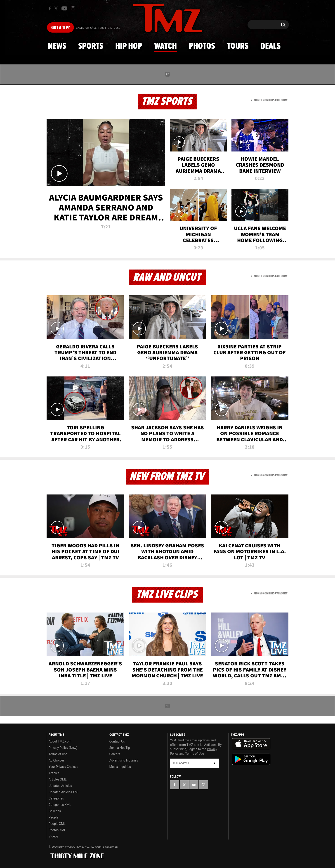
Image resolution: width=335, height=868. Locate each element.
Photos (202, 46)
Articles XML (58, 779)
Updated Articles (60, 786)
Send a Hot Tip (120, 748)
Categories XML (60, 805)
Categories (56, 798)
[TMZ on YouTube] (194, 785)
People (53, 817)
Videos (53, 836)
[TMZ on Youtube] (64, 8)
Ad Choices (57, 760)
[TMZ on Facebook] (50, 8)
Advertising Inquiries (124, 760)
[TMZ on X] (57, 8)
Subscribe (215, 763)
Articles (54, 773)
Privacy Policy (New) (63, 748)
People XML (57, 824)
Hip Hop (129, 46)
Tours (238, 46)
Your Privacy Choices (63, 767)
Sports (91, 46)
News (57, 46)
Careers (115, 754)
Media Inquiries (120, 767)
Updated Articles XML (64, 792)
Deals (270, 46)
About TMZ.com (60, 741)
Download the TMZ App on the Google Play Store (251, 759)
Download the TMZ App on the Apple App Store (251, 744)
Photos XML (57, 830)
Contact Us (117, 741)
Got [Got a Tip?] (60, 28)
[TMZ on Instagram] (73, 8)
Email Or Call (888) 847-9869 (98, 28)
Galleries (55, 811)
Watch (165, 46)
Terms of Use (58, 754)
